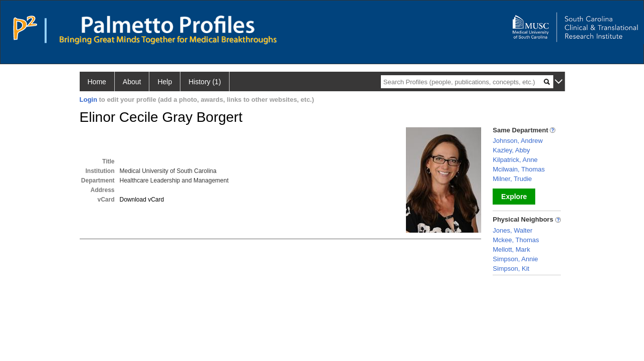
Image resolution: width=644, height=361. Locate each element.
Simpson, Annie (515, 259)
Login (88, 100)
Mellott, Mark (511, 249)
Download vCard (142, 200)
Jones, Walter (512, 230)
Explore (514, 197)
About (132, 82)
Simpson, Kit (511, 268)
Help (165, 82)
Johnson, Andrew (518, 141)
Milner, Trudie (512, 179)
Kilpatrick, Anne (515, 160)
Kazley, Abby (511, 150)
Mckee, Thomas (516, 240)
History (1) (205, 82)
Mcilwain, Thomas (519, 169)
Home (97, 82)
